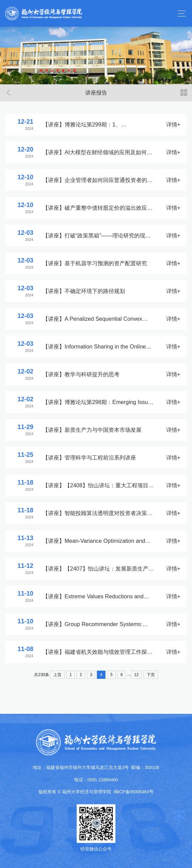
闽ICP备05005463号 (134, 792)
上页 (57, 675)
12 (136, 675)
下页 (151, 675)
